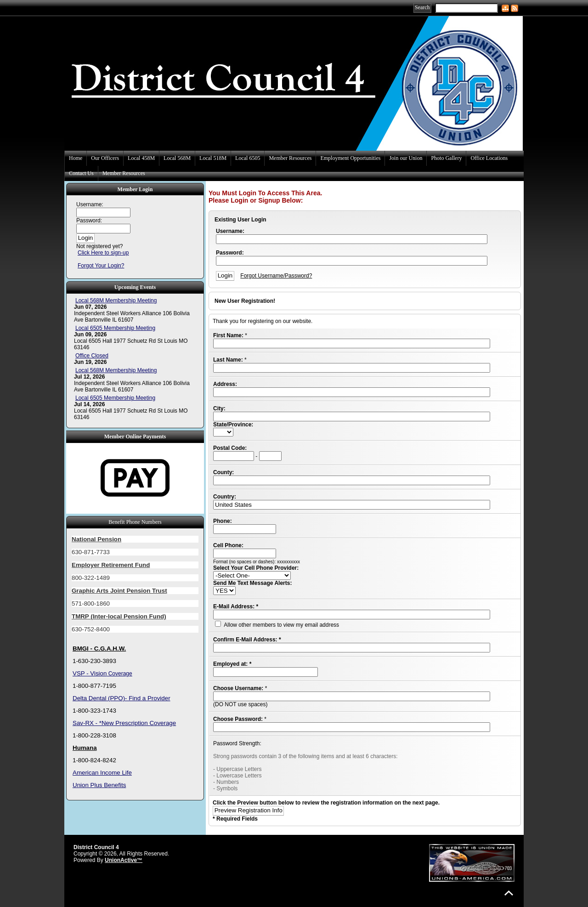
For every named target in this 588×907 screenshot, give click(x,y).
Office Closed (92, 356)
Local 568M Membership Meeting (116, 300)
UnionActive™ (124, 860)
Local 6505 (248, 158)
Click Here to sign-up (103, 253)
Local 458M (141, 158)
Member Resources (290, 158)
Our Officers (105, 158)
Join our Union (406, 158)
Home (76, 158)
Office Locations (489, 158)
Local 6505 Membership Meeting (115, 328)
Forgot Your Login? (101, 266)
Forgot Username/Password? (276, 276)
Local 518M (213, 158)
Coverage (119, 674)
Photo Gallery (446, 158)
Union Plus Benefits (99, 785)
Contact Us (81, 173)
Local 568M (177, 158)
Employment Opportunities (350, 158)
